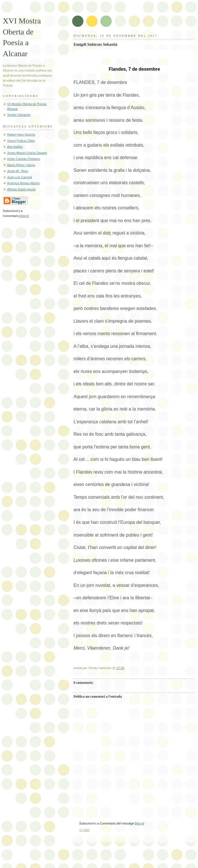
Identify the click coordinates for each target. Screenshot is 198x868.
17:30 (120, 668)
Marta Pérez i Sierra (21, 165)
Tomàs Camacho (19, 115)
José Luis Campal (20, 177)
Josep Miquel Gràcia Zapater (27, 153)
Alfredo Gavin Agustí (21, 189)
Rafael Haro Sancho (21, 134)
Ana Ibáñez (15, 147)
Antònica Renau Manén (23, 183)
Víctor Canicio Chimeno (23, 159)
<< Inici (84, 830)
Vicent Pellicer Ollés (21, 141)
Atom (139, 823)
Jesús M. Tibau (18, 171)
